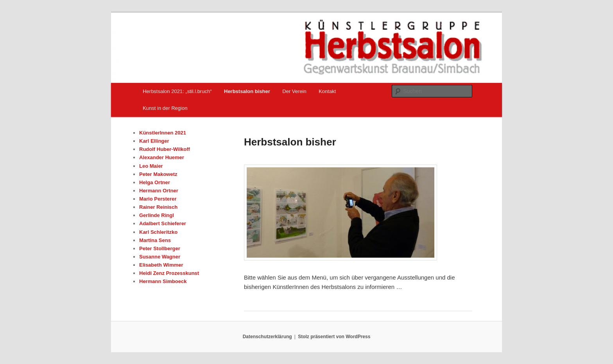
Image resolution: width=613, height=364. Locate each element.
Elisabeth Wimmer (161, 265)
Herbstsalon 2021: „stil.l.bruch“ (177, 91)
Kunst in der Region (165, 108)
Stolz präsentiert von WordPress (334, 337)
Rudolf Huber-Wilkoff (165, 149)
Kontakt (327, 91)
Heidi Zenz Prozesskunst (169, 273)
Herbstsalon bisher (247, 91)
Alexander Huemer (162, 157)
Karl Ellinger (154, 141)
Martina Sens (155, 240)
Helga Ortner (155, 182)
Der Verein (294, 91)
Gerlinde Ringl (157, 215)
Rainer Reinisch (158, 207)
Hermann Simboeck (163, 281)
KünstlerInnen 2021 (163, 133)
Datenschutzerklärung (267, 337)
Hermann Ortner (159, 191)
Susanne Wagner (160, 257)
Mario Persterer (158, 199)
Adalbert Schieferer (163, 223)
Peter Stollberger (160, 248)
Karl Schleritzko (158, 232)
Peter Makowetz (158, 174)
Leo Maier (151, 166)
